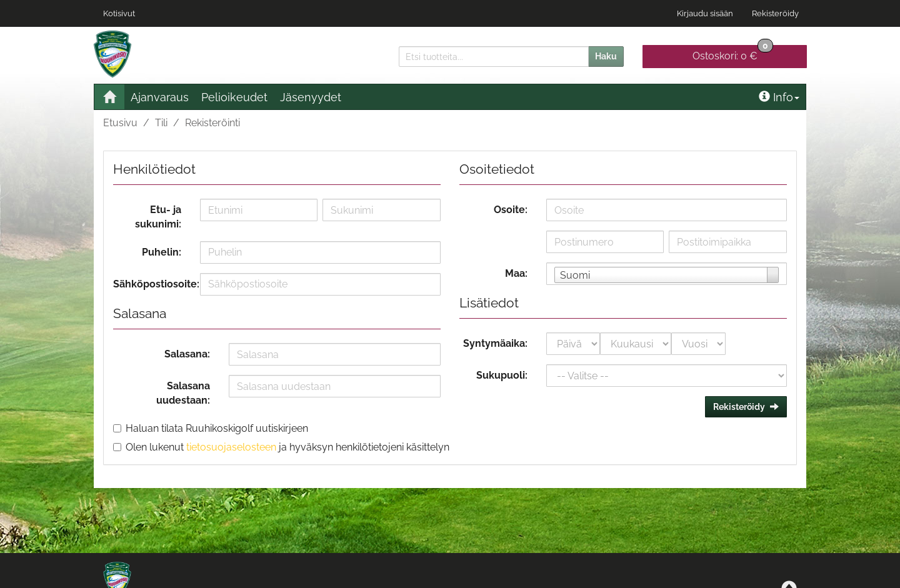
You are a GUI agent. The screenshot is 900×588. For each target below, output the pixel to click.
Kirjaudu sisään (705, 13)
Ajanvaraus (160, 97)
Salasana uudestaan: (183, 393)
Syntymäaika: (495, 343)
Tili (161, 123)
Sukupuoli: (502, 375)
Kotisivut (119, 13)
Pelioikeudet (234, 97)
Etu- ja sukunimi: (158, 217)
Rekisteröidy (775, 13)
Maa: (516, 273)
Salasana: (187, 354)
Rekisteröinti (212, 123)
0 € (733, 53)
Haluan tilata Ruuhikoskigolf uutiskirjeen (217, 428)
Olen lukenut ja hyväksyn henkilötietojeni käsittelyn (287, 447)
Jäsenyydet (311, 97)
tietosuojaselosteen (231, 447)
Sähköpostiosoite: (152, 284)
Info (779, 97)
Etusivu (120, 123)
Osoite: (511, 210)
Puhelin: (162, 252)
